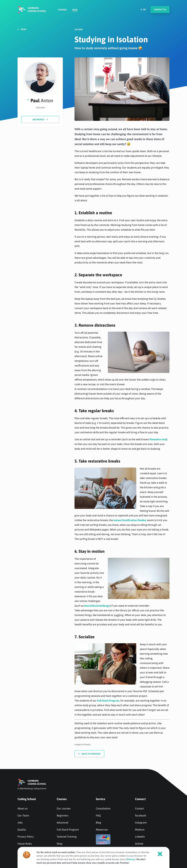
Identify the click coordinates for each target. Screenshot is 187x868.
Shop (60, 844)
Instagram (141, 823)
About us (22, 808)
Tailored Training (67, 837)
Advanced (62, 823)
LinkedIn (140, 837)
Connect (140, 799)
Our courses (64, 808)
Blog (75, 10)
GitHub (139, 844)
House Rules (25, 844)
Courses (62, 10)
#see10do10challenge (97, 606)
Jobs (20, 823)
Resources (102, 830)
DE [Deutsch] (143, 10)
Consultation (103, 808)
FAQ (98, 816)
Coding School (27, 799)
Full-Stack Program (108, 701)
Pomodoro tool (158, 439)
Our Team (23, 816)
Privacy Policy (26, 837)
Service (101, 799)
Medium (140, 830)
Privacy (131, 859)
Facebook (141, 816)
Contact (140, 808)
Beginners (63, 816)
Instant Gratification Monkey (130, 520)
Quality (22, 830)
